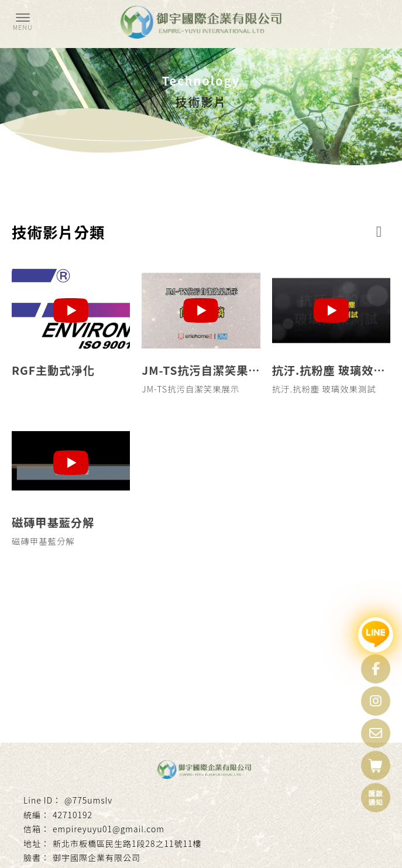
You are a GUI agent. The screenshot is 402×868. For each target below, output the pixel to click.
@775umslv (88, 800)
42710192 (73, 815)
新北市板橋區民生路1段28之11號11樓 (127, 843)
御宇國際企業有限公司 (97, 857)
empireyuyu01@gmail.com (109, 829)
